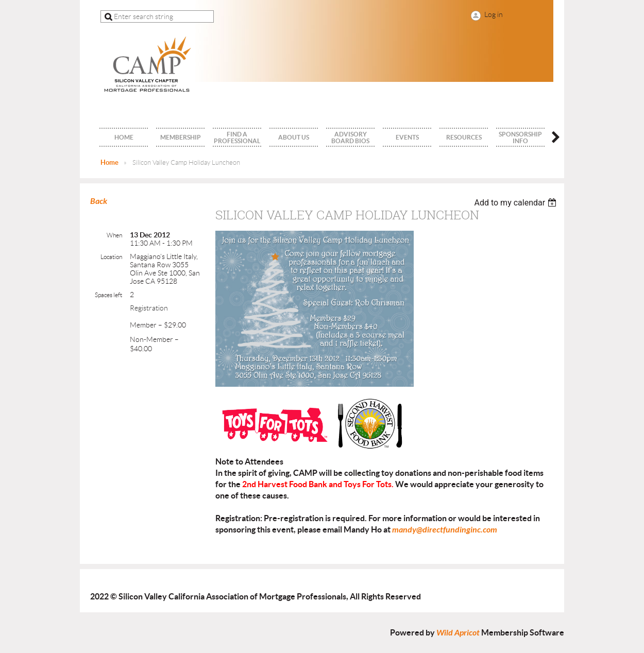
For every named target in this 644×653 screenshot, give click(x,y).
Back (99, 201)
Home (109, 162)
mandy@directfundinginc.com (445, 530)
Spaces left (108, 295)
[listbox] (516, 203)
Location (111, 257)
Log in (494, 14)
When (114, 235)
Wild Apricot (458, 633)
